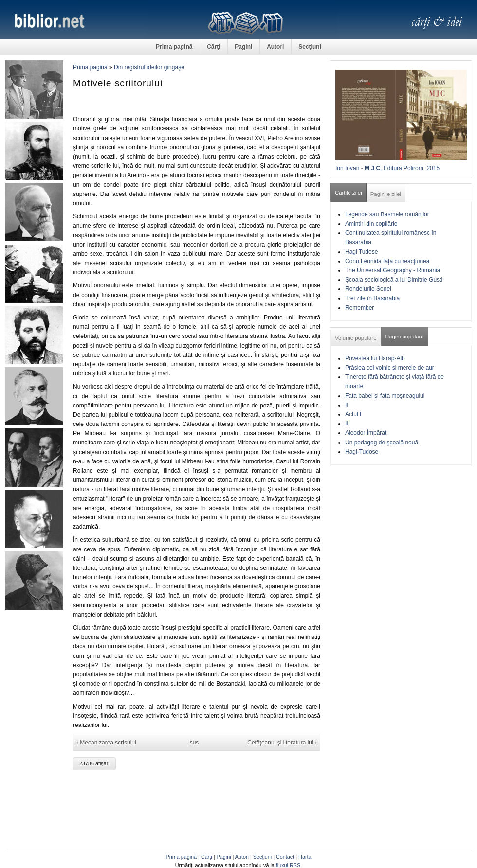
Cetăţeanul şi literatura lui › (282, 743)
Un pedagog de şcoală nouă (382, 443)
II (347, 405)
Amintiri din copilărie (371, 224)
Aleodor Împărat (366, 433)
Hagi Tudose (361, 252)
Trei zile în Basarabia (372, 298)
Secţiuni (310, 47)
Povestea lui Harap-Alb (375, 358)
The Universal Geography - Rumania (393, 270)
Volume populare (356, 338)
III (348, 424)
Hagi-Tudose (362, 452)
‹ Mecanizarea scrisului (106, 743)
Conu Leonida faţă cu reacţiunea (387, 261)
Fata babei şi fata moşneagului (385, 396)
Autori (275, 47)
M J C (372, 168)
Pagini (243, 47)
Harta (305, 857)
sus (194, 743)
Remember (359, 308)
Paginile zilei (386, 194)
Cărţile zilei (349, 193)
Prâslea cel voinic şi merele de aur (390, 368)
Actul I (353, 414)
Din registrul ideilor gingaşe (149, 67)
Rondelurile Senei (368, 289)
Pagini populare (405, 337)
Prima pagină (174, 47)
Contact (285, 857)
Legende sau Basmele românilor (387, 214)
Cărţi (213, 47)
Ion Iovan (347, 168)
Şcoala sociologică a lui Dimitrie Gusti (394, 280)
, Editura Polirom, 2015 (410, 168)
